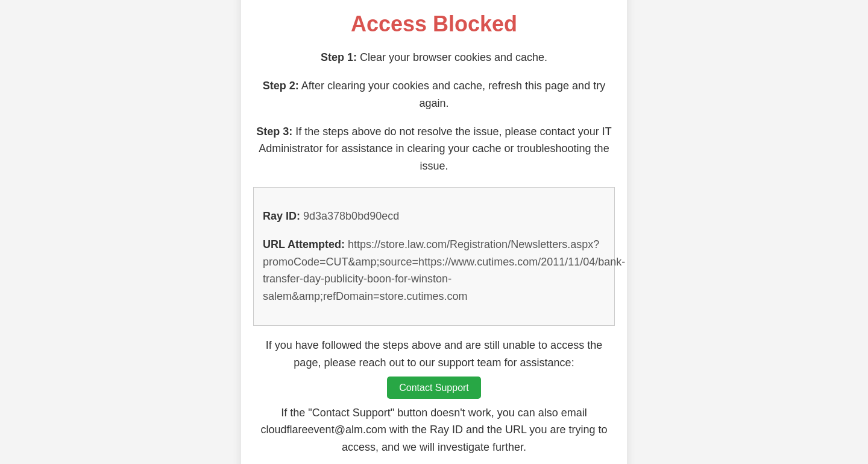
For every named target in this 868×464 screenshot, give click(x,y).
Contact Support (434, 388)
